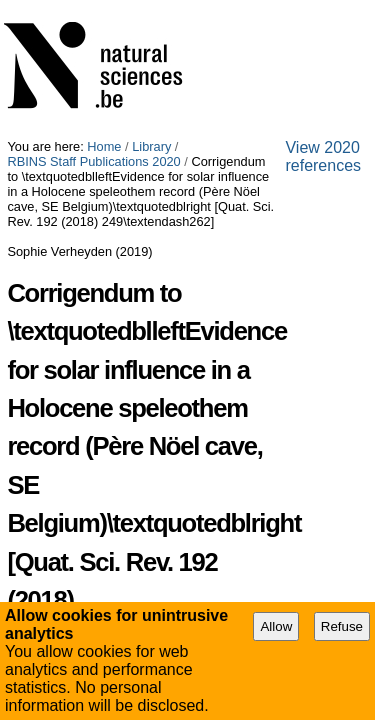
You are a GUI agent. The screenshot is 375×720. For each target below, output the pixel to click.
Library (151, 7)
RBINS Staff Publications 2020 (268, 7)
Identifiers (37, 468)
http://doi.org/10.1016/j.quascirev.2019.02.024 (166, 541)
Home (104, 7)
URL (20, 541)
